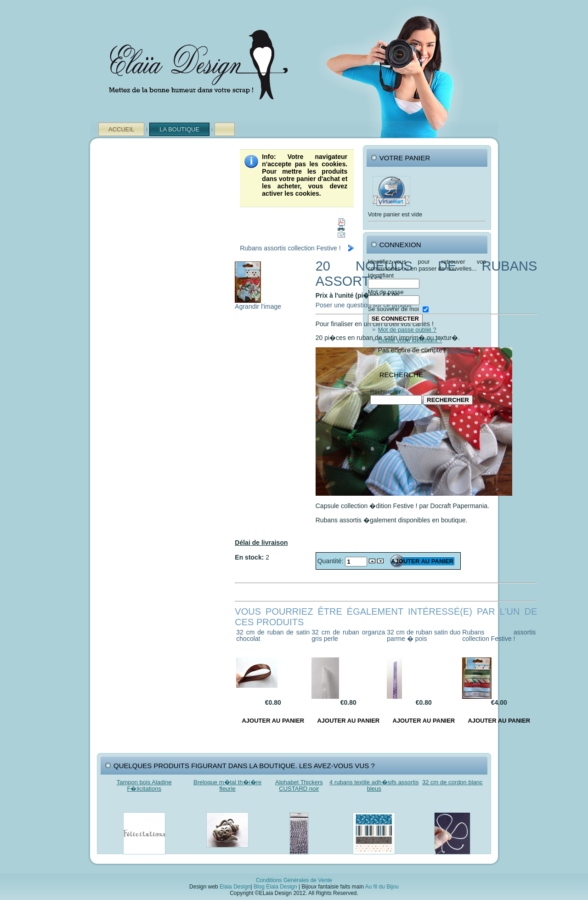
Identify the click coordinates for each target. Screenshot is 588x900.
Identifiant (381, 275)
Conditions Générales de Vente (294, 880)
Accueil (121, 129)
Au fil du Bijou (382, 887)
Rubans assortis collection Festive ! (290, 248)
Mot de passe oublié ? (407, 330)
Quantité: (331, 561)
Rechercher (386, 392)
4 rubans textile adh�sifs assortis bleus (374, 785)
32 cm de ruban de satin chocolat (273, 635)
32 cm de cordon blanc (452, 782)
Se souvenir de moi (393, 309)
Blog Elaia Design (275, 887)
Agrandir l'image (258, 303)
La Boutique (179, 129)
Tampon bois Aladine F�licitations (144, 785)
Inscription (461, 350)
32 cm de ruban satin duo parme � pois (424, 635)
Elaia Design (235, 887)
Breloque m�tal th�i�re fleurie (227, 785)
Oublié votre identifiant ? (410, 340)
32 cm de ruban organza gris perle (348, 635)
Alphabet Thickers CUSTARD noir (299, 785)
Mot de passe (386, 292)
